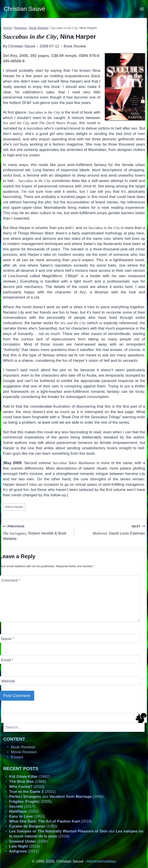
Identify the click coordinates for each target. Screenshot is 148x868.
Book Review (75, 46)
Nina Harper (14, 507)
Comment (11, 580)
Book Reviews (23, 747)
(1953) (27, 816)
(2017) (22, 806)
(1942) (29, 777)
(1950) (33, 826)
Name (8, 639)
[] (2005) (30, 802)
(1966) (27, 781)
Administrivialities (101, 861)
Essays (17, 757)
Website (8, 681)
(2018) (50, 821)
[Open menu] (142, 9)
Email (7, 660)
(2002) (24, 811)
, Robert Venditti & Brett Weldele (37, 532)
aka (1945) (56, 797)
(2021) (32, 792)
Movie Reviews (24, 752)
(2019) (27, 787)
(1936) (28, 841)
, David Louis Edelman (112, 530)
